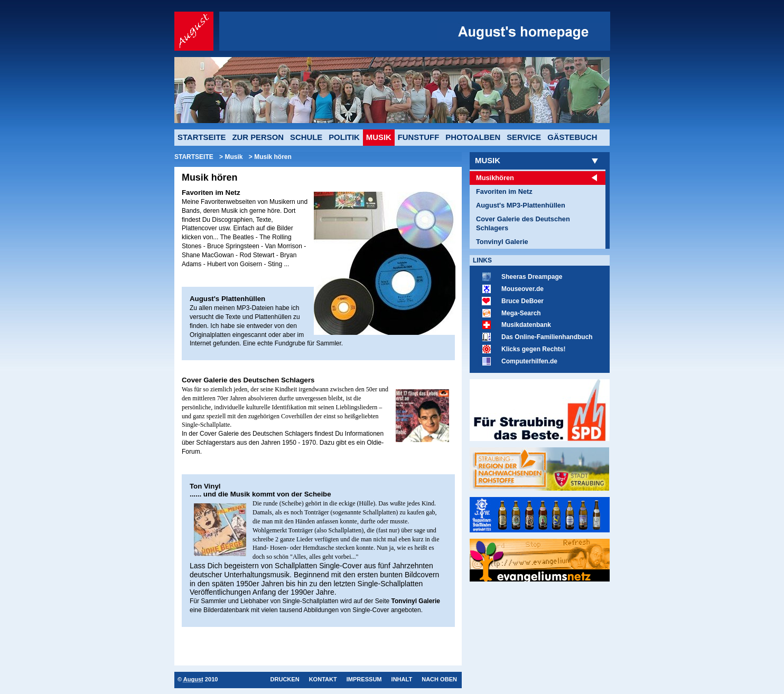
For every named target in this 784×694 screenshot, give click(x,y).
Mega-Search (521, 313)
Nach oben (439, 679)
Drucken (284, 679)
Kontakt (323, 679)
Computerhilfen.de (529, 361)
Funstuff (419, 137)
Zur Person (258, 137)
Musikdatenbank (526, 325)
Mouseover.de (522, 289)
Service (524, 137)
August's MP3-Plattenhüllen (521, 205)
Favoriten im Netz (504, 191)
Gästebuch (572, 137)
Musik (488, 161)
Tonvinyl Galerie (502, 242)
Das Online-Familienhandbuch (547, 337)
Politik (344, 137)
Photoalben (473, 137)
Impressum (364, 679)
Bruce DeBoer (522, 301)
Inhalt (402, 679)
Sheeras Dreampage (532, 277)
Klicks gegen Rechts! (533, 349)
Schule (306, 137)
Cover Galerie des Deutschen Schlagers (523, 224)
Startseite (202, 137)
